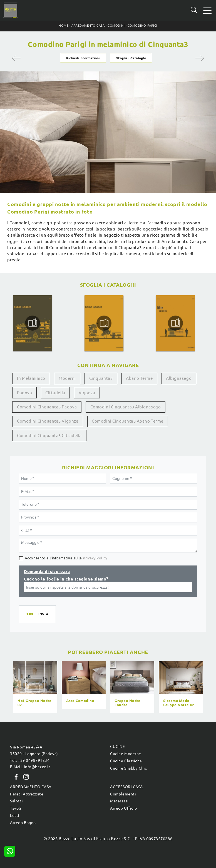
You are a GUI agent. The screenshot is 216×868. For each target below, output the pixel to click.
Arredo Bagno (23, 823)
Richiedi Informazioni (83, 58)
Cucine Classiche (126, 761)
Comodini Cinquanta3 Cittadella (49, 436)
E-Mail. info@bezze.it (30, 767)
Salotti (16, 801)
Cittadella (55, 393)
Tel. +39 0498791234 (30, 760)
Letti (15, 815)
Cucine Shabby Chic (128, 768)
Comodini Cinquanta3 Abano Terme (127, 421)
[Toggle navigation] (207, 10)
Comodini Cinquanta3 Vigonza (48, 421)
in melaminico (31, 378)
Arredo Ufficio (123, 808)
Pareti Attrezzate (27, 794)
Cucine (117, 747)
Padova (24, 393)
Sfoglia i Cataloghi (131, 58)
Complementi (123, 794)
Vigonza (87, 393)
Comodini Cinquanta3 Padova (47, 407)
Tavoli (16, 808)
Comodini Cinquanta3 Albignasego (126, 407)
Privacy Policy (95, 558)
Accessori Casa (126, 787)
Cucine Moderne (126, 754)
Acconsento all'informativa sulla (66, 558)
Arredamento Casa (88, 26)
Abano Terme (139, 378)
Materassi (119, 801)
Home (64, 26)
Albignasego (179, 378)
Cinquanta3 (101, 378)
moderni (67, 378)
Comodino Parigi (142, 26)
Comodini (116, 26)
